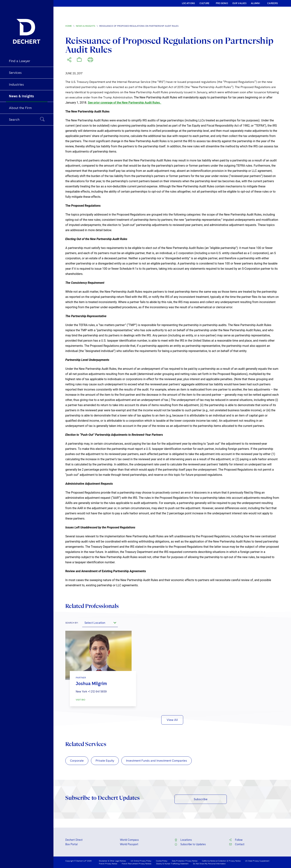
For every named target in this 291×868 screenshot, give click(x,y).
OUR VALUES (239, 3)
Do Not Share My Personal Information (209, 864)
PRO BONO (222, 3)
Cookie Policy (162, 861)
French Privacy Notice (108, 864)
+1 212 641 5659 (97, 692)
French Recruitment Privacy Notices (137, 864)
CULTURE (205, 3)
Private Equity (105, 761)
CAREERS (273, 3)
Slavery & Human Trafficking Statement (172, 864)
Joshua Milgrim (91, 683)
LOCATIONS (188, 3)
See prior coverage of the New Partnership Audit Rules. (125, 103)
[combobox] (100, 623)
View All (172, 720)
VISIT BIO (80, 700)
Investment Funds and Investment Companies (157, 761)
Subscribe (201, 799)
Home (69, 26)
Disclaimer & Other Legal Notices (112, 861)
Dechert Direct (74, 840)
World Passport (129, 844)
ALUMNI (255, 3)
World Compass (129, 840)
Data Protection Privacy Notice (185, 861)
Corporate (77, 761)
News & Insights (86, 26)
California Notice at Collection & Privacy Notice (221, 861)
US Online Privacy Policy (141, 861)
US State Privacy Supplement (257, 861)
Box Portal (71, 844)
